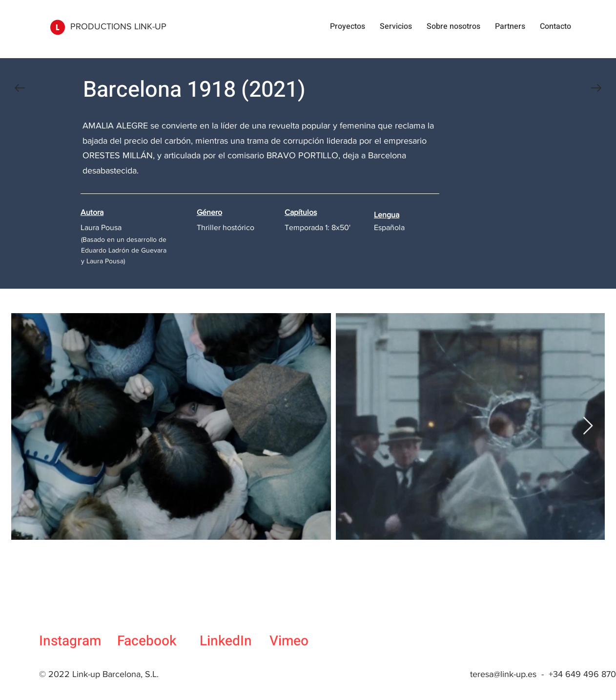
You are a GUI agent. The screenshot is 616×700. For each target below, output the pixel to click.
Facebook (147, 641)
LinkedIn (226, 641)
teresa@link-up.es (503, 674)
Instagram (70, 641)
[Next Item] (588, 426)
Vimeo (289, 641)
